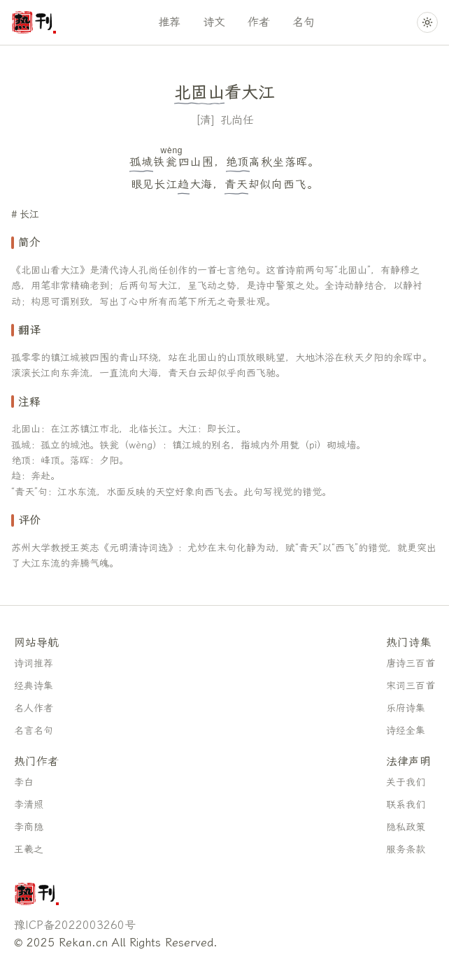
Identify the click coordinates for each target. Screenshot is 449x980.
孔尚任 (237, 120)
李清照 (29, 805)
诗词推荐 (34, 663)
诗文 (214, 22)
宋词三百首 (411, 686)
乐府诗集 (406, 708)
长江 (29, 214)
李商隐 (29, 827)
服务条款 (406, 850)
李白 (24, 782)
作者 (259, 22)
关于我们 (406, 782)
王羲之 (29, 850)
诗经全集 (406, 731)
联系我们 (406, 805)
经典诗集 (34, 686)
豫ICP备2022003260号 (75, 925)
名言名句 (34, 731)
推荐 (169, 22)
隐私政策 (406, 827)
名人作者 (34, 708)
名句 (304, 22)
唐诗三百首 (411, 663)
